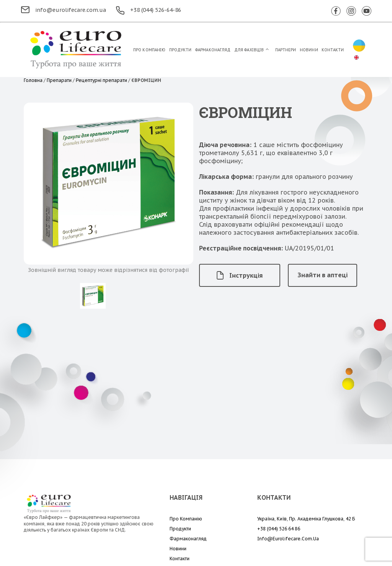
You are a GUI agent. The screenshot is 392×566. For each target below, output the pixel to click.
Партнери (286, 50)
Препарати (59, 80)
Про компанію (149, 50)
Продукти (180, 50)
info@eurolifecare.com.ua (64, 10)
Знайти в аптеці (323, 275)
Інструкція (240, 275)
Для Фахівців (249, 50)
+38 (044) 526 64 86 (279, 529)
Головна (33, 80)
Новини (309, 50)
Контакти (333, 50)
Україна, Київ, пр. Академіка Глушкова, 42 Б (306, 519)
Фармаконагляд (213, 50)
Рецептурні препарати (101, 80)
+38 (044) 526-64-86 (149, 10)
